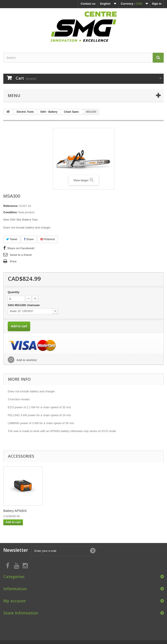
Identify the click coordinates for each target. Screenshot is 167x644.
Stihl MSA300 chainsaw (24, 305)
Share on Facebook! (21, 248)
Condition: (10, 212)
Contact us (88, 4)
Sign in (157, 4)
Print (13, 261)
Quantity (14, 292)
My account (15, 601)
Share (29, 239)
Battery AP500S (102, 511)
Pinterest (48, 239)
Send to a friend (21, 255)
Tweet (12, 239)
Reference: (11, 206)
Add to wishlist (26, 360)
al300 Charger (14, 511)
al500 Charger (57, 511)
